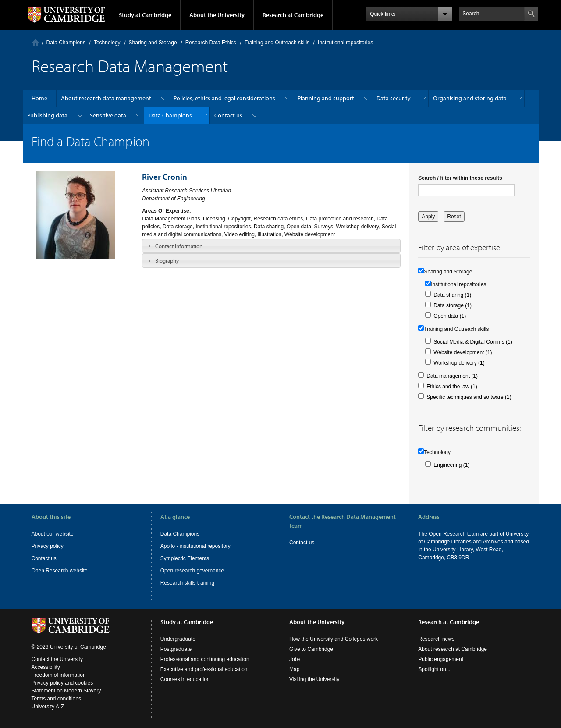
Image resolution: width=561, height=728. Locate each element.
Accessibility (46, 667)
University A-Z (48, 707)
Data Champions (66, 43)
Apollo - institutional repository (195, 546)
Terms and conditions (56, 699)
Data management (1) (452, 376)
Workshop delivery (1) (459, 363)
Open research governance (192, 571)
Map (294, 669)
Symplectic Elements (185, 558)
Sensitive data (108, 115)
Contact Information (179, 246)
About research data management (106, 98)
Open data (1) (450, 316)
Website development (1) (463, 352)
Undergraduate (178, 639)
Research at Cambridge (293, 15)
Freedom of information (59, 675)
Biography (167, 260)
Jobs (295, 659)
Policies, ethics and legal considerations (224, 98)
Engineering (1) (451, 465)
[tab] (271, 246)
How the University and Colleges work (334, 639)
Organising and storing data (470, 98)
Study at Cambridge (145, 15)
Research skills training (187, 583)
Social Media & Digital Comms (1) (473, 342)
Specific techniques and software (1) (469, 397)
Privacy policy (48, 546)
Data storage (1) (453, 305)
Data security (394, 98)
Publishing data (47, 115)
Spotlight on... (434, 669)
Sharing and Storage (153, 43)
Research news (436, 639)
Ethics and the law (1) (452, 387)
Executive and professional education (204, 669)
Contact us (228, 115)
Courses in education (185, 679)
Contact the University (57, 659)
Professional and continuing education (205, 659)
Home (35, 42)
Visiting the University (314, 679)
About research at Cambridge (453, 649)
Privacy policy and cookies (62, 683)
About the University (217, 15)
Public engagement (441, 659)
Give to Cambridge (311, 649)
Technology (107, 43)
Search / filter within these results (460, 178)
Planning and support (326, 98)
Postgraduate (176, 649)
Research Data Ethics (211, 43)
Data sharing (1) (452, 295)
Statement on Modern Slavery (66, 691)
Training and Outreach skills (277, 43)
